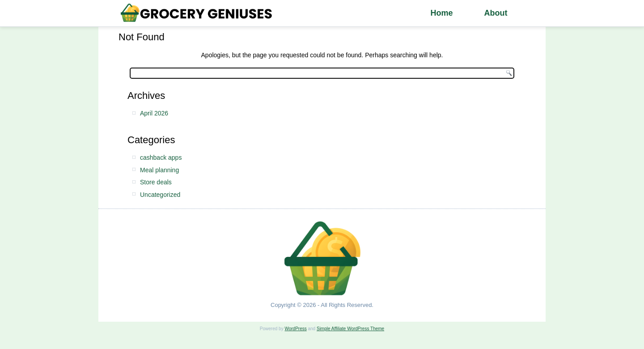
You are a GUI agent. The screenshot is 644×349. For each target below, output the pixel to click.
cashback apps (161, 157)
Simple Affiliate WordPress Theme (350, 329)
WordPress (295, 329)
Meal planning (159, 170)
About (496, 13)
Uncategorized (160, 195)
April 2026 (154, 113)
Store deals (156, 182)
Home (441, 13)
